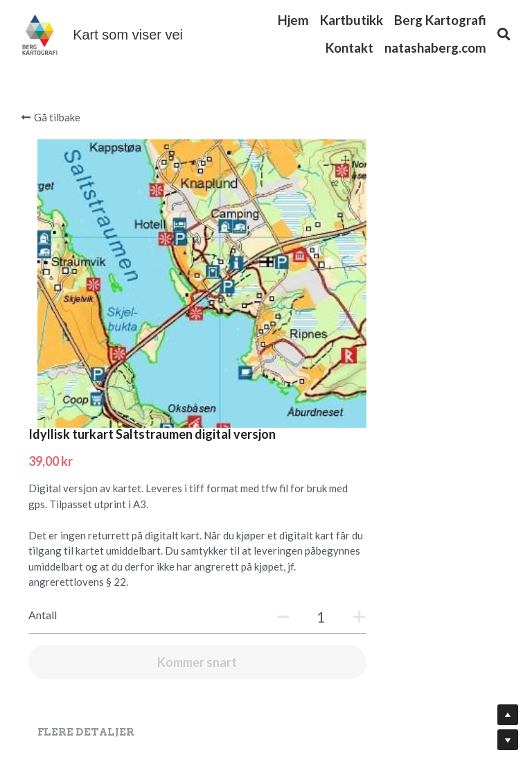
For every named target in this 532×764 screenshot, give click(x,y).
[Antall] (402, 389)
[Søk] (504, 34)
